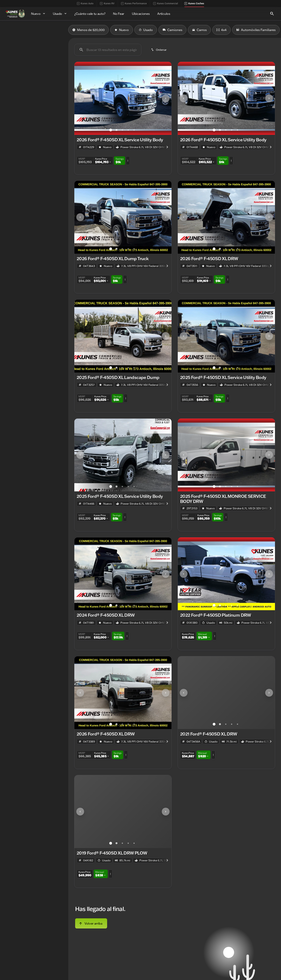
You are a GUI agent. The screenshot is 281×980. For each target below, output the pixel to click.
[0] (12, 102)
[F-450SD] (24, 57)
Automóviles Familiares (256, 30)
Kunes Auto (85, 4)
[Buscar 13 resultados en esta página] (108, 50)
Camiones (172, 30)
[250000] (53, 102)
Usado (146, 30)
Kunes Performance (134, 4)
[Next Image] (166, 98)
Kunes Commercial (166, 4)
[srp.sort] (159, 50)
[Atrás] (54, 49)
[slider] (9, 82)
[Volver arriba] (91, 923)
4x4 (221, 30)
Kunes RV (107, 4)
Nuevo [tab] (13, 30)
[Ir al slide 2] (116, 130)
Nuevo (122, 30)
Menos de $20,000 (88, 30)
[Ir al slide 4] (128, 130)
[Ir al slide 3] (122, 130)
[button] (82, 98)
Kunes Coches (194, 4)
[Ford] (9, 57)
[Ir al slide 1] (111, 130)
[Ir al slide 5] (134, 130)
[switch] (29, 40)
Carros (199, 30)
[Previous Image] (80, 98)
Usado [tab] (55, 30)
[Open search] (272, 14)
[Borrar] (52, 128)
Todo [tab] (34, 30)
